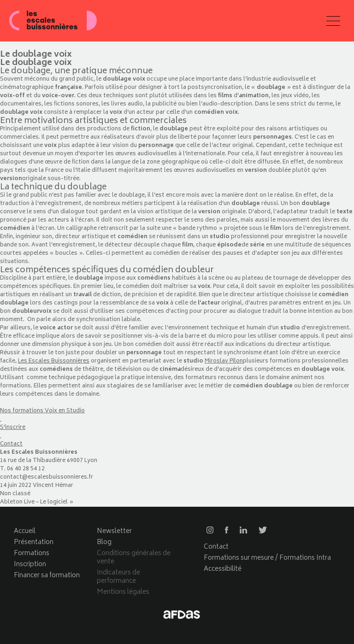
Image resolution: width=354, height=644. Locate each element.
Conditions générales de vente (134, 558)
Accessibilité (223, 569)
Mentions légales (123, 592)
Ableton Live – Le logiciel (34, 502)
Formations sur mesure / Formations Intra (267, 558)
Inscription (30, 565)
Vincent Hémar (53, 486)
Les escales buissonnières (53, 21)
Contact (216, 547)
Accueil (25, 531)
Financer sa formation (47, 576)
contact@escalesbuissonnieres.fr (47, 477)
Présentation (34, 542)
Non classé (15, 494)
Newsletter (114, 531)
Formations (32, 553)
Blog (104, 542)
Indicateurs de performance (118, 577)
